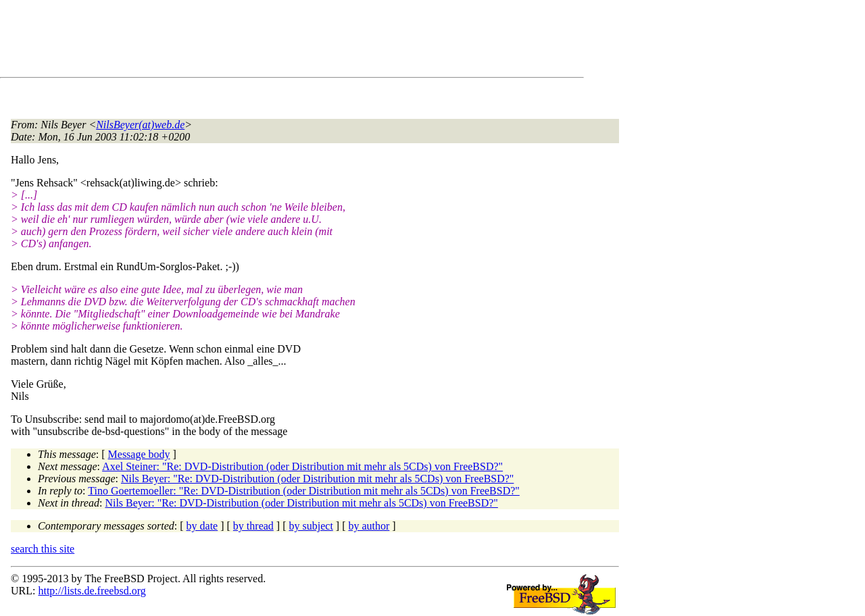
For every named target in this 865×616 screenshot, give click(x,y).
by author (369, 526)
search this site (43, 549)
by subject (311, 526)
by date (202, 526)
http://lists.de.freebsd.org (92, 591)
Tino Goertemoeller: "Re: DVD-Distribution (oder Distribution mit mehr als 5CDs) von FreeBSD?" (304, 491)
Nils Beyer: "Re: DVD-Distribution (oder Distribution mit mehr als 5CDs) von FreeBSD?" (317, 479)
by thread (253, 526)
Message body (139, 454)
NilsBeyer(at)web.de (140, 125)
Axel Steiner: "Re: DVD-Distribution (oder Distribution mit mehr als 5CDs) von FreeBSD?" (302, 466)
